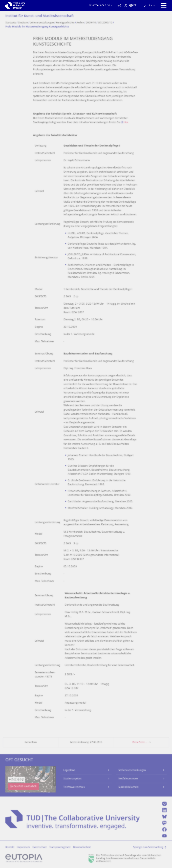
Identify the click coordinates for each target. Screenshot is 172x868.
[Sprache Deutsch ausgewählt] (134, 5)
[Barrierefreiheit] (125, 5)
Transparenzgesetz (60, 847)
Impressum (23, 847)
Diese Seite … (140, 742)
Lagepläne (69, 770)
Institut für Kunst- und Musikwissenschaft (40, 16)
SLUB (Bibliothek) (128, 787)
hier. (126, 122)
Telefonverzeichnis (74, 787)
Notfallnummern (128, 779)
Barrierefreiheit (82, 847)
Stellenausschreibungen (132, 770)
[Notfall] (119, 5)
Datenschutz (40, 847)
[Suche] (150, 5)
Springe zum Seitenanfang (148, 847)
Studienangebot (72, 779)
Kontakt (10, 847)
